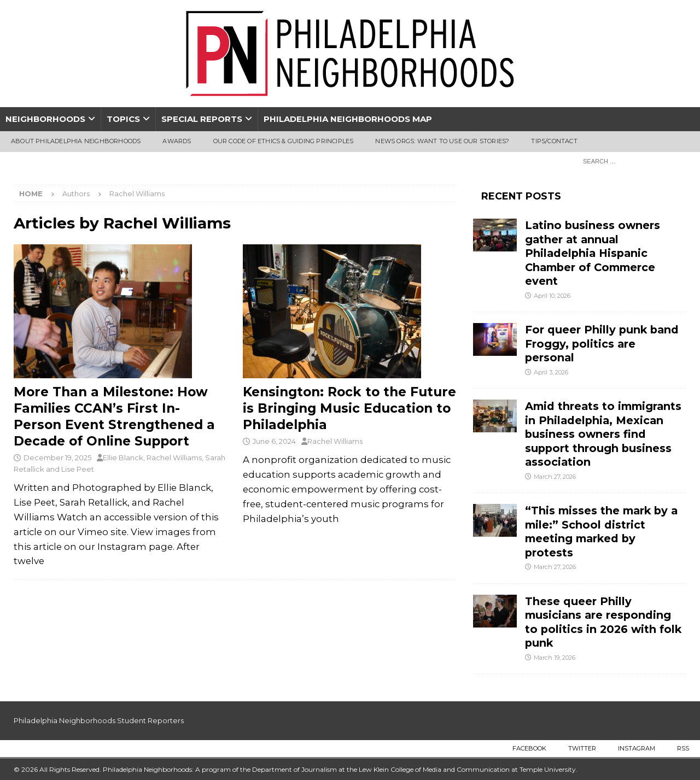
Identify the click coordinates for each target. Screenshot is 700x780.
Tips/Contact (554, 141)
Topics (123, 119)
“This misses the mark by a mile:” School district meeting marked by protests (601, 531)
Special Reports (202, 119)
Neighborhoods (45, 119)
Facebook (529, 748)
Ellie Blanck (123, 458)
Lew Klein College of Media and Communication (434, 769)
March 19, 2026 (555, 658)
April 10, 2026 (552, 296)
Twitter (582, 748)
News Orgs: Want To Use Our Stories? (442, 141)
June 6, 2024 (274, 441)
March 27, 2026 (555, 477)
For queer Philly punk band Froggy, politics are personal (602, 344)
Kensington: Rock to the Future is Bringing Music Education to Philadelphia (349, 408)
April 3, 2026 (551, 372)
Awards (177, 141)
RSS (683, 748)
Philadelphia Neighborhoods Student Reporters (99, 720)
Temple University (548, 769)
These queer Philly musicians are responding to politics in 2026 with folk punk (603, 622)
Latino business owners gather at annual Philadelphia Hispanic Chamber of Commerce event (593, 253)
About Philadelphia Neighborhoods (76, 141)
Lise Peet (78, 469)
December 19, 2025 (57, 458)
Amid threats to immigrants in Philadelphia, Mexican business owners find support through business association (603, 434)
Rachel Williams (174, 458)
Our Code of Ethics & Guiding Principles (284, 141)
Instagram (637, 748)
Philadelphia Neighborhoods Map (348, 119)
